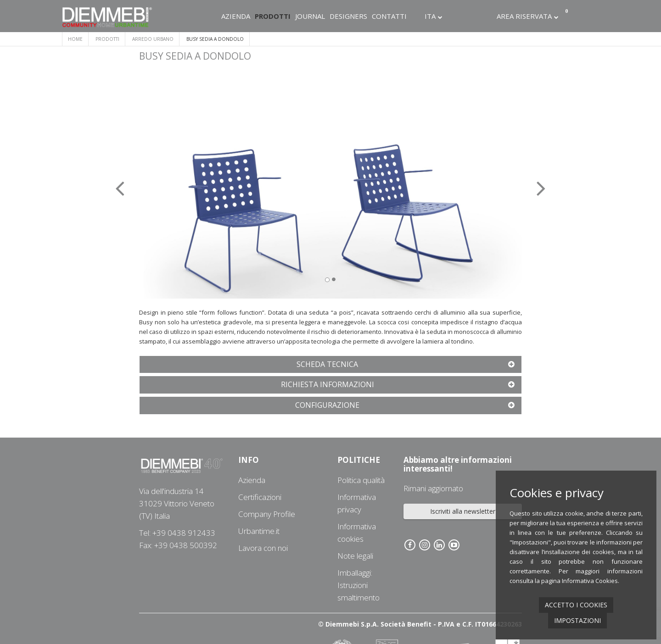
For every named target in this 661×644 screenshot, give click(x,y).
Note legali (355, 556)
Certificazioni (260, 497)
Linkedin (475, 16)
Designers (348, 16)
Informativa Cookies (590, 581)
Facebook (450, 16)
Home (75, 39)
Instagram (463, 16)
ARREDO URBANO (153, 39)
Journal (310, 16)
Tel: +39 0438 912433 (177, 533)
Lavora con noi (263, 548)
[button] (168, 182)
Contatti (389, 16)
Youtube (487, 16)
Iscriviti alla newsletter (463, 511)
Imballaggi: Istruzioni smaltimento (359, 585)
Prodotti (273, 16)
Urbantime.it (259, 531)
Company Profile (267, 514)
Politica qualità (361, 480)
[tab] (330, 365)
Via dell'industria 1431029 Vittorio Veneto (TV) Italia (177, 503)
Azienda (236, 16)
